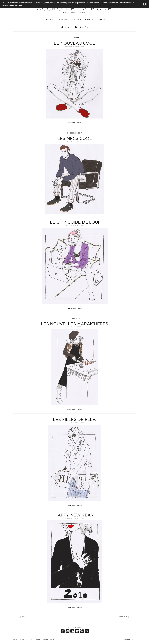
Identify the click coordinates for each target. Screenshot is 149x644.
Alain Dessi (131, 639)
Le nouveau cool (74, 43)
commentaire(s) (75, 123)
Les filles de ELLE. (75, 419)
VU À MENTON (74, 318)
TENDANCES (75, 38)
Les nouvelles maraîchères (74, 324)
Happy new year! (75, 515)
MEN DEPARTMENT (74, 133)
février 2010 (124, 617)
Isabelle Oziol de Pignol (44, 639)
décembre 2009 (27, 617)
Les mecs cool (75, 138)
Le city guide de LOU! (74, 222)
